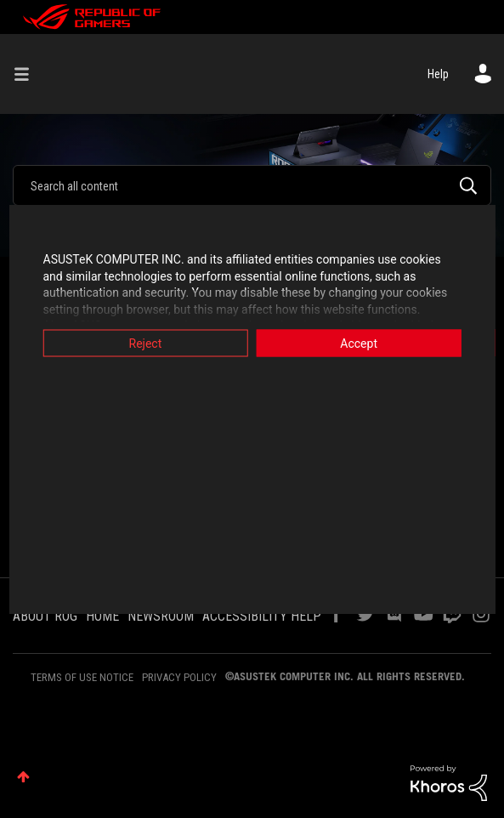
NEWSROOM (161, 616)
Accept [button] (363, 344)
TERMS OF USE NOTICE (82, 677)
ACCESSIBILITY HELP (262, 616)
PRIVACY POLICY (179, 677)
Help (438, 74)
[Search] (252, 185)
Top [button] (23, 777)
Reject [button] (141, 344)
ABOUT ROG (45, 616)
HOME (102, 616)
